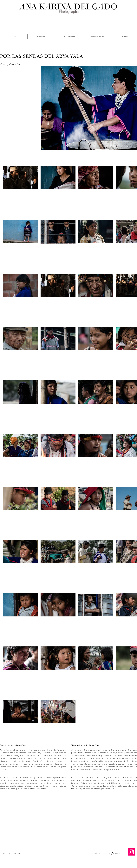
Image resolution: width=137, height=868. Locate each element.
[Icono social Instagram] (131, 852)
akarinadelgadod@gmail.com (109, 853)
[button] (41, 37)
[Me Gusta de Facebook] (131, 742)
